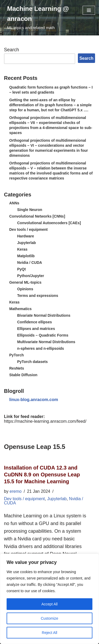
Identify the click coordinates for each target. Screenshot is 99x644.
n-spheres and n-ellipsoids (41, 348)
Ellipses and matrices (36, 329)
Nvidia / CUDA (30, 263)
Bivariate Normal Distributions (44, 315)
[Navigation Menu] (89, 10)
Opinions (25, 289)
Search (11, 50)
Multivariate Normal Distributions (46, 342)
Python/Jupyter (31, 276)
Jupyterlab (27, 243)
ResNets (17, 368)
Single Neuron (30, 210)
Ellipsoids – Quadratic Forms (43, 335)
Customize (49, 618)
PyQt (22, 269)
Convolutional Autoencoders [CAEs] (49, 223)
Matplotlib (26, 256)
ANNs (14, 203)
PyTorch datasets (32, 362)
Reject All (49, 633)
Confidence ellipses (34, 322)
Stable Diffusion (23, 375)
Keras (22, 249)
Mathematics (20, 309)
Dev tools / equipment (28, 229)
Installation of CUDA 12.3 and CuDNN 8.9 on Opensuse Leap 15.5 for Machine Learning (42, 475)
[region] (49, 599)
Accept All (49, 604)
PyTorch (16, 355)
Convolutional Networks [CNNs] (37, 216)
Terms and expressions (38, 296)
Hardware (26, 236)
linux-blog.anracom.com (34, 400)
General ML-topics (25, 282)
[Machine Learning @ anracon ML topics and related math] (41, 18)
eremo (15, 491)
